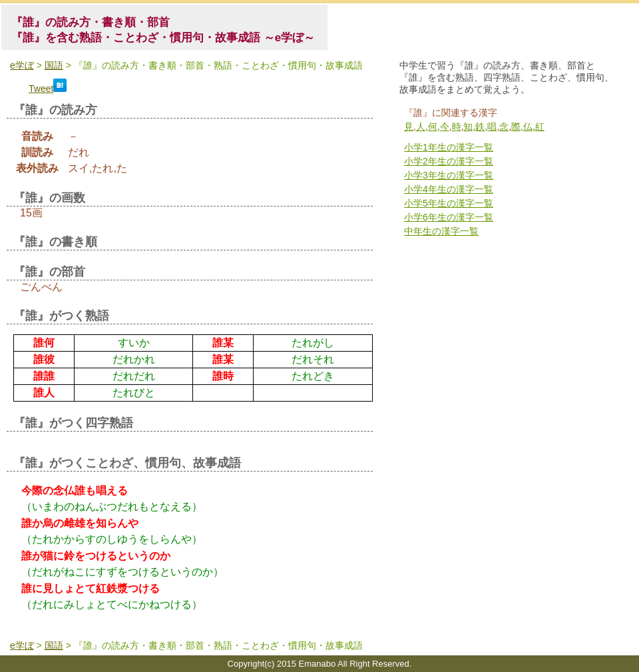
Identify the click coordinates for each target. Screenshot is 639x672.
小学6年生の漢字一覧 (449, 217)
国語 (54, 65)
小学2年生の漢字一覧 (449, 161)
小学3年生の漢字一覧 (449, 175)
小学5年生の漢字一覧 (449, 203)
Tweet (41, 89)
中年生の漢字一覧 (441, 231)
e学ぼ (22, 65)
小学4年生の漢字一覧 (449, 189)
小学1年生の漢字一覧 (449, 147)
